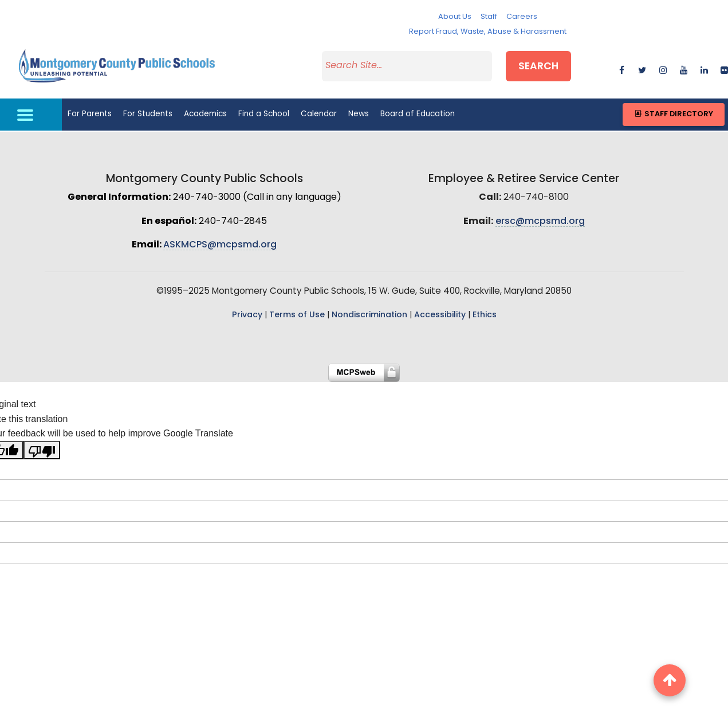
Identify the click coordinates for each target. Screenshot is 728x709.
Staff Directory (673, 114)
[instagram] (663, 68)
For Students (148, 114)
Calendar (319, 114)
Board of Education (418, 114)
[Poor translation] (42, 450)
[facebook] (622, 68)
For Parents (90, 114)
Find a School (264, 114)
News (359, 114)
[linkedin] (704, 68)
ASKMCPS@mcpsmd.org (220, 245)
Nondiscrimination (369, 315)
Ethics (485, 315)
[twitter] (642, 68)
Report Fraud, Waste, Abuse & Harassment (488, 32)
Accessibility (440, 315)
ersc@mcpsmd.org (540, 222)
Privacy (247, 315)
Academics (205, 114)
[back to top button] (670, 680)
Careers (522, 17)
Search (538, 67)
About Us (455, 17)
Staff (489, 17)
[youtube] (684, 68)
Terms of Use (297, 315)
